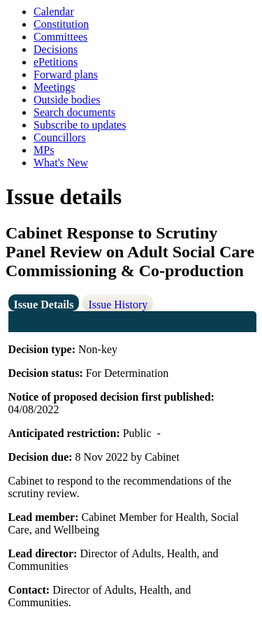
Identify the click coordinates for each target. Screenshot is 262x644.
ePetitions (56, 62)
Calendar (54, 12)
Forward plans (66, 74)
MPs (44, 150)
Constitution (61, 24)
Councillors (60, 137)
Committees (60, 37)
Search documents (74, 112)
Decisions (56, 49)
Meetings (54, 87)
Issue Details (44, 305)
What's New (61, 163)
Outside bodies (67, 100)
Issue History (118, 305)
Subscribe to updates (80, 125)
